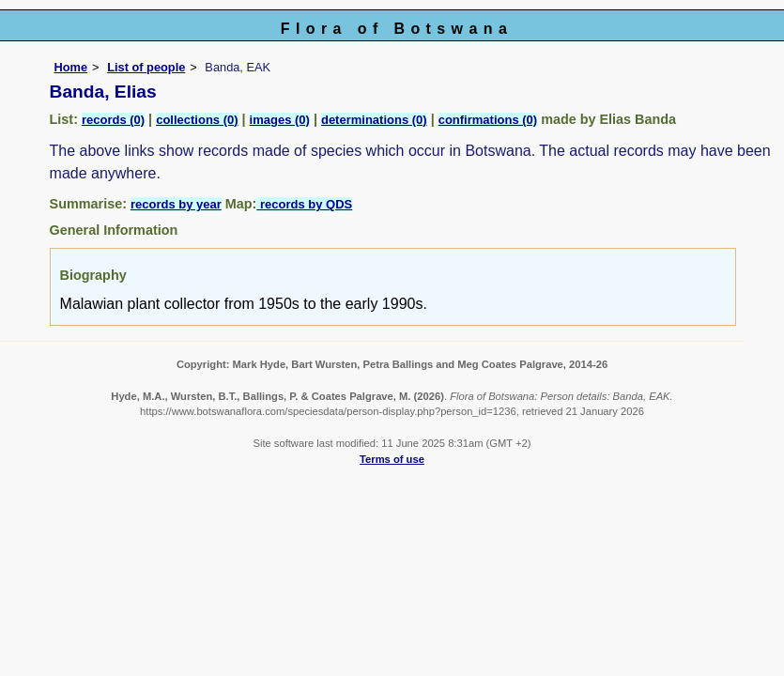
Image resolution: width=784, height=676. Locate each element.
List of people (146, 67)
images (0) (280, 120)
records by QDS (304, 204)
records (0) (113, 120)
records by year (176, 204)
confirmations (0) (488, 120)
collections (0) (197, 120)
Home (71, 67)
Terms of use (392, 459)
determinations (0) (374, 120)
